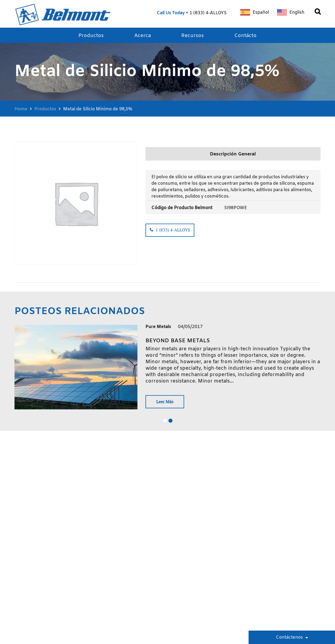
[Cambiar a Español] (255, 12)
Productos (91, 36)
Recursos (192, 36)
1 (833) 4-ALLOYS (208, 13)
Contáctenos (289, 637)
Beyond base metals (178, 341)
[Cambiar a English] (291, 12)
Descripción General (233, 155)
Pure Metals (158, 327)
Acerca (143, 36)
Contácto (245, 36)
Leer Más (166, 402)
